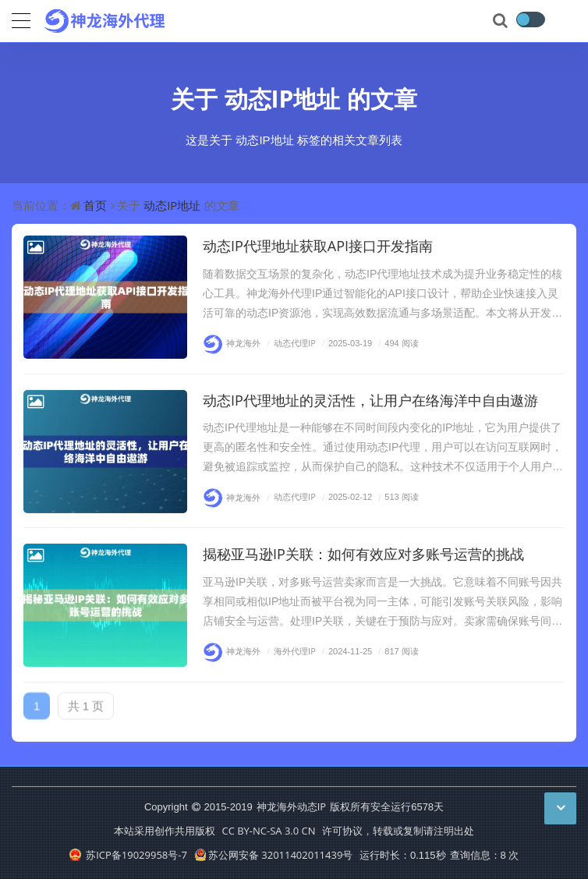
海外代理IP (289, 651)
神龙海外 (232, 343)
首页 (95, 205)
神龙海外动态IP (291, 806)
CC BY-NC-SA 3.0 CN (268, 831)
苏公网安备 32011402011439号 (274, 855)
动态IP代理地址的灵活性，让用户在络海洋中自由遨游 (370, 400)
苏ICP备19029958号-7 (128, 855)
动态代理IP (289, 343)
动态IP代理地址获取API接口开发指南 (318, 246)
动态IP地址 (283, 99)
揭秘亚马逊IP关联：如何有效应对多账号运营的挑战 (363, 554)
